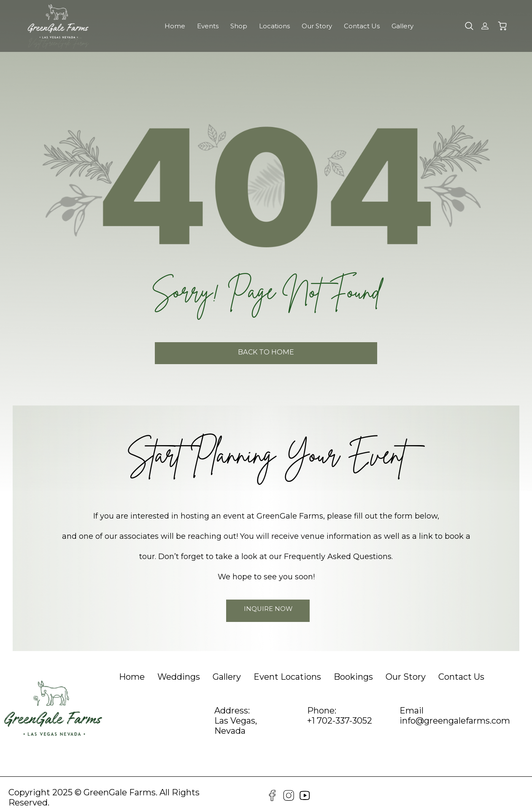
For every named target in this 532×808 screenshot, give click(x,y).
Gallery (402, 26)
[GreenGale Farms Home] (58, 21)
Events (208, 26)
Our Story (317, 26)
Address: (232, 703)
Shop (239, 26)
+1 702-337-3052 (340, 713)
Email (412, 703)
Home (175, 26)
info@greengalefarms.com (455, 713)
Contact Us (362, 26)
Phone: (322, 703)
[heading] (132, 669)
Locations (274, 26)
